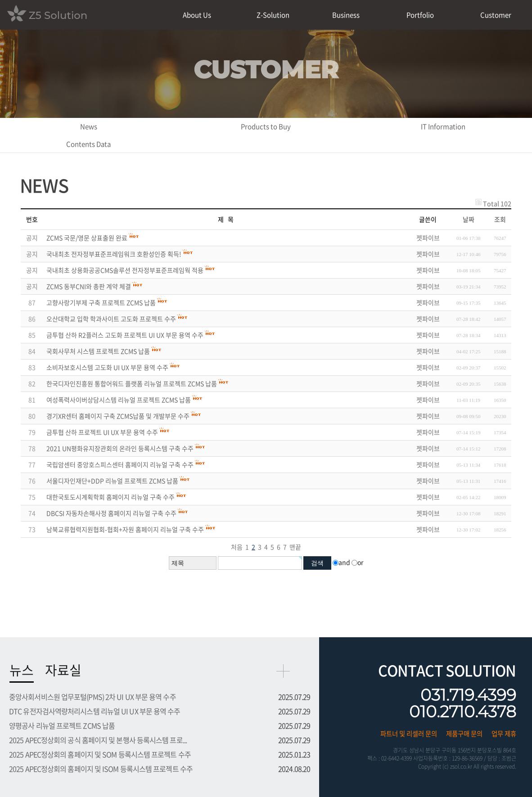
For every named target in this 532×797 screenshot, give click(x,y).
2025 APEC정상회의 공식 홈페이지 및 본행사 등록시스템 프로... (98, 740)
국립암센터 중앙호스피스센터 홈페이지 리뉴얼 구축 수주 (120, 464)
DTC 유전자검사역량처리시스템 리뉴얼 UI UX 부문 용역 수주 (95, 711)
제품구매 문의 (464, 734)
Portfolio (420, 15)
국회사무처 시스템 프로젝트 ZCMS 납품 (98, 351)
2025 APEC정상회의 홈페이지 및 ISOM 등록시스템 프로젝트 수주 (101, 769)
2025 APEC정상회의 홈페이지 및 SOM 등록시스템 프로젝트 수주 (100, 754)
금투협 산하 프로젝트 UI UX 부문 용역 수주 (102, 432)
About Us (197, 15)
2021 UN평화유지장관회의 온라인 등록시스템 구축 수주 (120, 448)
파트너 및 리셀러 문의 (409, 734)
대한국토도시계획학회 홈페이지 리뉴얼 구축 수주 (110, 497)
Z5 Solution (47, 14)
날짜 (469, 219)
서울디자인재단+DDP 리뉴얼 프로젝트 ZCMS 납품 (112, 481)
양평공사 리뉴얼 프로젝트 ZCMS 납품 (62, 725)
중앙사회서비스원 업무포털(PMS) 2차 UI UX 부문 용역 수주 (92, 697)
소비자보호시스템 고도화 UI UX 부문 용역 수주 (107, 367)
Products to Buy (266, 126)
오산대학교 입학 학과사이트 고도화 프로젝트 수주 (111, 319)
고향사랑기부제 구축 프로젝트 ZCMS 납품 (101, 302)
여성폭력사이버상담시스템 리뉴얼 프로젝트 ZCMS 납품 (119, 400)
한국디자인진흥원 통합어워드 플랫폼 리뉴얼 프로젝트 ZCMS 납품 (132, 383)
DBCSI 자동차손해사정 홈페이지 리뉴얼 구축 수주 (111, 513)
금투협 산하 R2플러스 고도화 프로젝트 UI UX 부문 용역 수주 (125, 335)
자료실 (63, 670)
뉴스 (22, 670)
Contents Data (88, 144)
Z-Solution (273, 15)
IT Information (443, 126)
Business (346, 15)
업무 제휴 (504, 734)
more (283, 671)
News (89, 126)
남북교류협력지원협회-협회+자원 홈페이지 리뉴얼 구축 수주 (125, 529)
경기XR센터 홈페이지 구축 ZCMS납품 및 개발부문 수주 (118, 416)
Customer (496, 15)
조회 (500, 219)
